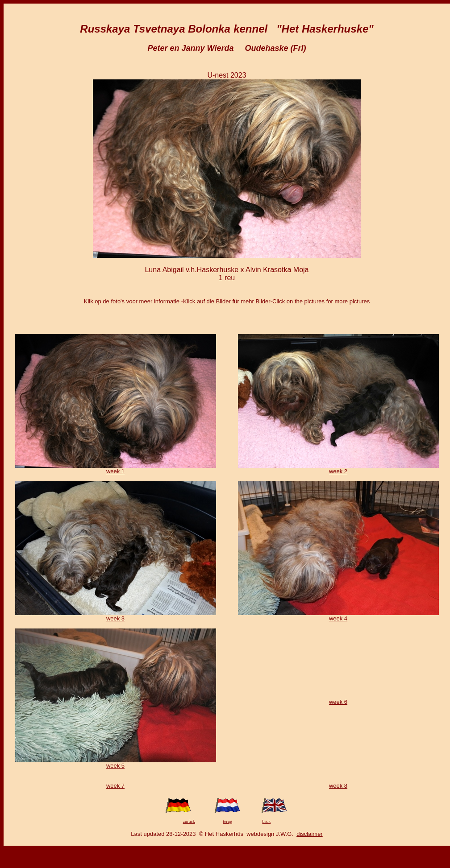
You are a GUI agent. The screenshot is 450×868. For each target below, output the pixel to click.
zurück (189, 821)
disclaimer (310, 834)
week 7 (115, 786)
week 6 (338, 702)
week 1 (115, 471)
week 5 (115, 766)
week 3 (115, 618)
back (266, 821)
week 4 (338, 618)
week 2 (338, 471)
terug (227, 821)
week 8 (338, 786)
